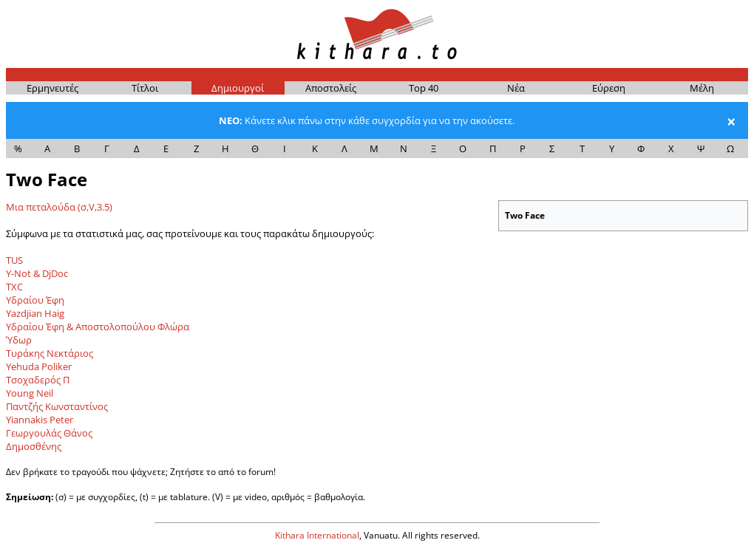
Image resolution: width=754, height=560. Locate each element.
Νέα (516, 88)
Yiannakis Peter (40, 420)
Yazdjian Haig (35, 313)
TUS (14, 260)
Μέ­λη (702, 88)
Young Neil (30, 393)
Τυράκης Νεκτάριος (50, 353)
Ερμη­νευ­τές (52, 88)
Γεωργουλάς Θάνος (49, 433)
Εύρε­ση (609, 88)
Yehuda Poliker (39, 366)
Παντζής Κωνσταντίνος (57, 406)
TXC (14, 287)
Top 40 (424, 88)
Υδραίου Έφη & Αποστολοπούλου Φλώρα (98, 327)
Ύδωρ (19, 340)
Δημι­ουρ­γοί (238, 88)
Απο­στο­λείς (331, 88)
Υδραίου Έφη (35, 300)
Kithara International (317, 535)
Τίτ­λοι (145, 88)
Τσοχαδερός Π (38, 380)
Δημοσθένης (34, 446)
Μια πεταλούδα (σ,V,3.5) (59, 207)
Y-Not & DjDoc (37, 273)
